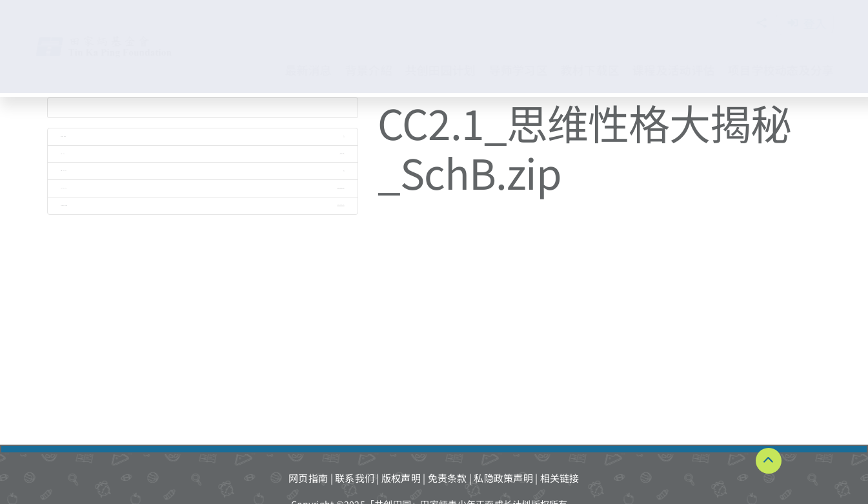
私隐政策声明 (503, 478)
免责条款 (448, 478)
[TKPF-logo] (117, 40)
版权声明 (401, 478)
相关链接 (560, 478)
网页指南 (308, 478)
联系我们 (355, 478)
